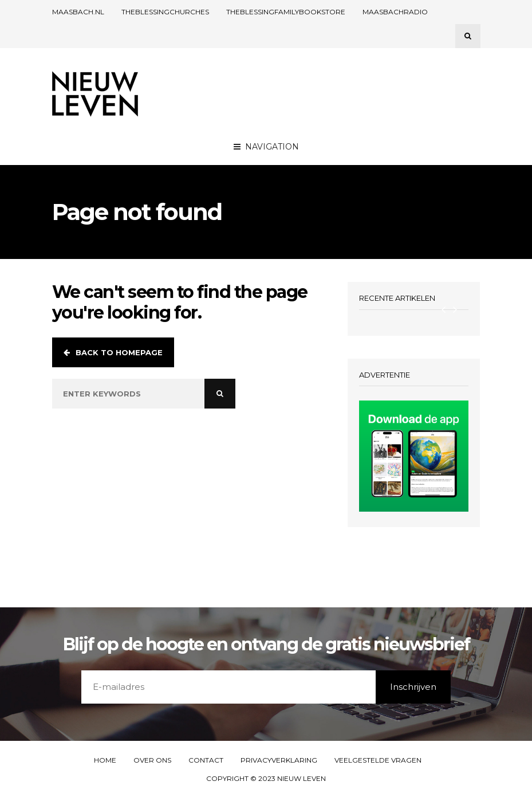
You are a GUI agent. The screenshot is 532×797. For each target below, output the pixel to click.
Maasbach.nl (78, 12)
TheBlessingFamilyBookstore (286, 12)
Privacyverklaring (279, 760)
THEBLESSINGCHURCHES (165, 12)
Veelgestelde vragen (378, 760)
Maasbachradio (395, 12)
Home (105, 760)
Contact (206, 760)
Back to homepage (113, 352)
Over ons (152, 760)
